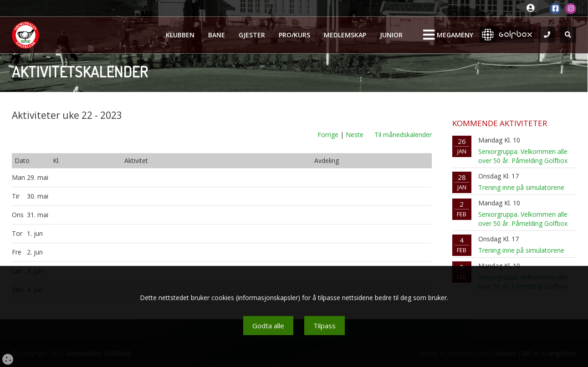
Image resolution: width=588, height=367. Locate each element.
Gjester (252, 35)
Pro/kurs (294, 35)
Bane (217, 35)
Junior (391, 35)
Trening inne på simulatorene (521, 187)
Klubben (180, 35)
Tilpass (325, 326)
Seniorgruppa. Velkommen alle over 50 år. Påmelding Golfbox (523, 156)
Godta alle (268, 326)
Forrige (328, 135)
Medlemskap (345, 35)
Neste (355, 135)
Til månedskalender (403, 135)
